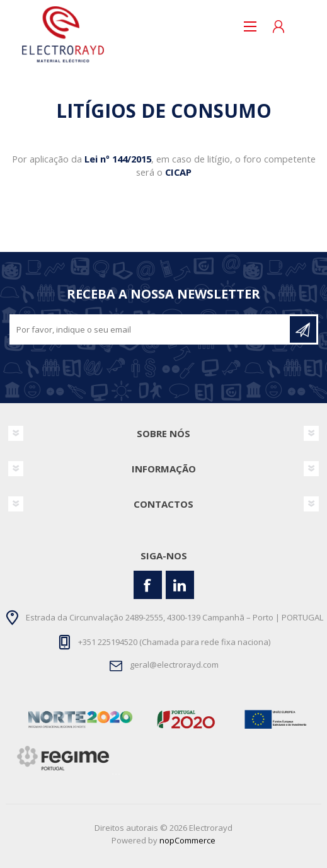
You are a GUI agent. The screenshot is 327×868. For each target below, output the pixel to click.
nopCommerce (187, 840)
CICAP (178, 172)
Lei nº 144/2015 (118, 159)
